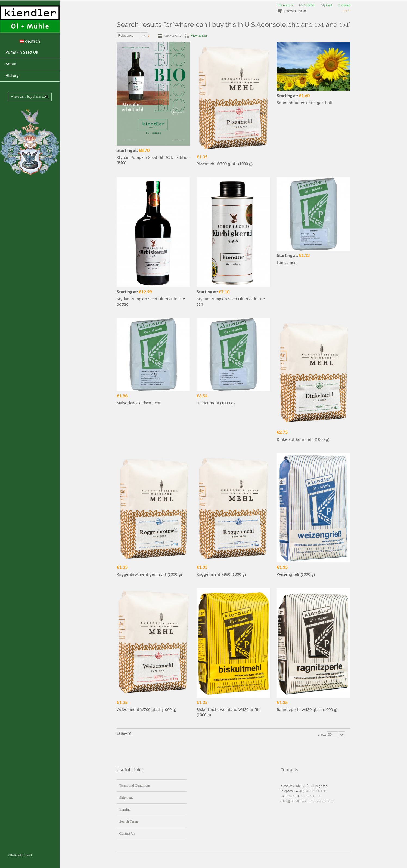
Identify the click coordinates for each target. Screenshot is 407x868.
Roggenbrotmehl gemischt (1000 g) (149, 574)
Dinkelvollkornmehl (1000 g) (303, 439)
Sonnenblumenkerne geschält (305, 103)
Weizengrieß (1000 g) (296, 574)
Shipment (126, 797)
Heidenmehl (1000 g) (216, 403)
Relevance (126, 36)
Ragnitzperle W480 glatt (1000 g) (307, 710)
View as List (199, 36)
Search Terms (129, 821)
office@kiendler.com (294, 801)
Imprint (125, 809)
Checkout (344, 5)
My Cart (327, 5)
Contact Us (127, 833)
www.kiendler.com (321, 801)
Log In (347, 10)
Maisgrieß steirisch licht (139, 403)
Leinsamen (287, 263)
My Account (286, 5)
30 (330, 735)
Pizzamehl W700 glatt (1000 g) (225, 164)
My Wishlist (307, 5)
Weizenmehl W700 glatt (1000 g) (146, 710)
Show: (322, 734)
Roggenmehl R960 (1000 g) (221, 574)
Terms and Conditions (135, 785)
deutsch (30, 41)
